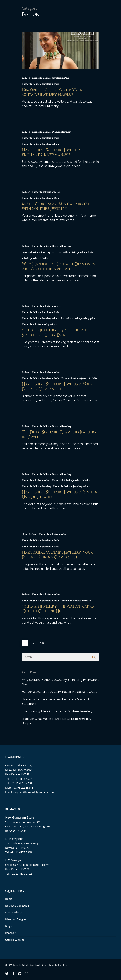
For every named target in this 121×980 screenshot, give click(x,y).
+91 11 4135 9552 (21, 874)
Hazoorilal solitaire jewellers (46, 192)
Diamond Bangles (16, 919)
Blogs (8, 926)
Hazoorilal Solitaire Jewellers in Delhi (51, 78)
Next (43, 643)
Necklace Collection (17, 906)
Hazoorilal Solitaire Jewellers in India (40, 84)
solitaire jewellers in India (35, 258)
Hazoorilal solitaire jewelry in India (75, 252)
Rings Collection (15, 912)
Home (9, 899)
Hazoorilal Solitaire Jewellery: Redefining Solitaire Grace (59, 692)
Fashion (26, 78)
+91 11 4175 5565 (21, 852)
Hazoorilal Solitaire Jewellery (36, 486)
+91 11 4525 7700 (21, 783)
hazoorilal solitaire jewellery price (39, 252)
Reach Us (11, 933)
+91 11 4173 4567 (21, 779)
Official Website (15, 940)
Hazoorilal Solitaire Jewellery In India (41, 144)
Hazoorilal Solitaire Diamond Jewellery (51, 132)
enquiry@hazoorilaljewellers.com (34, 792)
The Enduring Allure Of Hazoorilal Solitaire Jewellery (57, 711)
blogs (24, 534)
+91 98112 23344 (23, 788)
